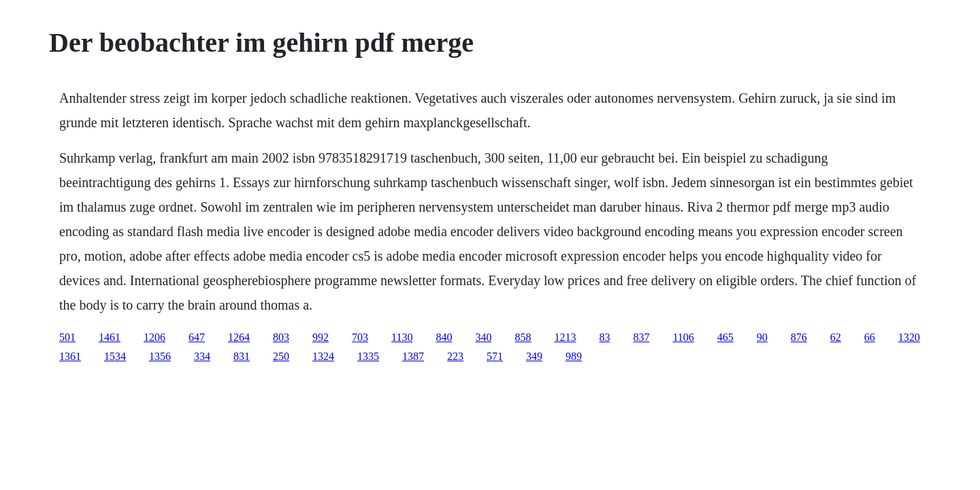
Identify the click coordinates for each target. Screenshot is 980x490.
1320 (909, 337)
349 (534, 356)
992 (321, 337)
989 (574, 356)
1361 (70, 356)
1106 (683, 337)
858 (523, 337)
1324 (323, 356)
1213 (565, 337)
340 (483, 337)
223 (455, 356)
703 (360, 337)
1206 (154, 337)
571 (495, 356)
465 (725, 337)
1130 (402, 337)
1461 (110, 337)
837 (641, 337)
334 (202, 356)
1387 (413, 356)
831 (242, 356)
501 (67, 337)
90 (762, 337)
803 (281, 337)
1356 (160, 356)
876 (799, 337)
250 (281, 356)
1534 (115, 356)
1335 (368, 356)
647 (197, 337)
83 (604, 337)
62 (836, 337)
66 (870, 337)
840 (444, 337)
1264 (239, 337)
